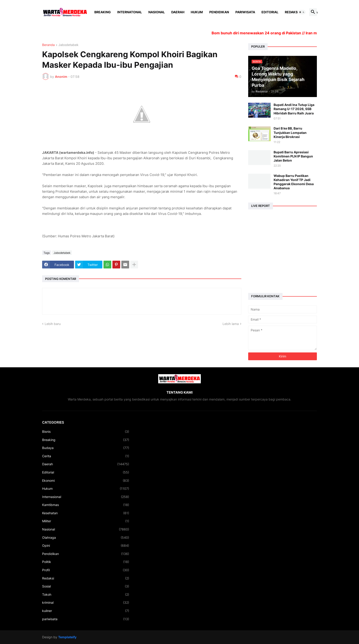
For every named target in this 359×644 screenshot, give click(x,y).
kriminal (86, 603)
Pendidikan (219, 12)
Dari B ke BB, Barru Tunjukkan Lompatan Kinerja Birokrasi (290, 132)
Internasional (86, 497)
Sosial (86, 586)
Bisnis (86, 432)
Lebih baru (53, 324)
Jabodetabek (68, 45)
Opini (86, 546)
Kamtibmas (86, 505)
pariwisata (86, 619)
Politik (86, 562)
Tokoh (86, 595)
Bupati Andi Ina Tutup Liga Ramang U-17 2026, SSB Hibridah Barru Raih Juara (294, 109)
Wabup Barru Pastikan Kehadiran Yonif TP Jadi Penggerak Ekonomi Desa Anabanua (294, 182)
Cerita (86, 456)
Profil (86, 570)
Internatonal (130, 12)
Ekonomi (86, 481)
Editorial (270, 12)
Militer (86, 521)
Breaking (103, 12)
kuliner (86, 611)
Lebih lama (231, 324)
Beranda (48, 45)
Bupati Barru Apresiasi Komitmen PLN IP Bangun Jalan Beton (293, 156)
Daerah (178, 12)
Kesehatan (86, 513)
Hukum (197, 12)
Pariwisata (245, 12)
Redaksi (292, 12)
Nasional (157, 12)
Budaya (86, 448)
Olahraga (86, 538)
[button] (302, 12)
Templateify (67, 637)
